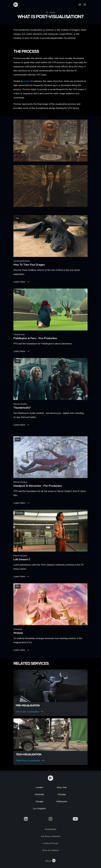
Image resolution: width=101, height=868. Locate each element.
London (39, 787)
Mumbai (62, 794)
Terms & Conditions (51, 850)
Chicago (39, 801)
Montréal (39, 794)
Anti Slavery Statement (51, 836)
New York (62, 787)
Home (51, 13)
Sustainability (51, 829)
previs (26, 81)
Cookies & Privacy (50, 843)
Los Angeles (39, 809)
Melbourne (62, 801)
